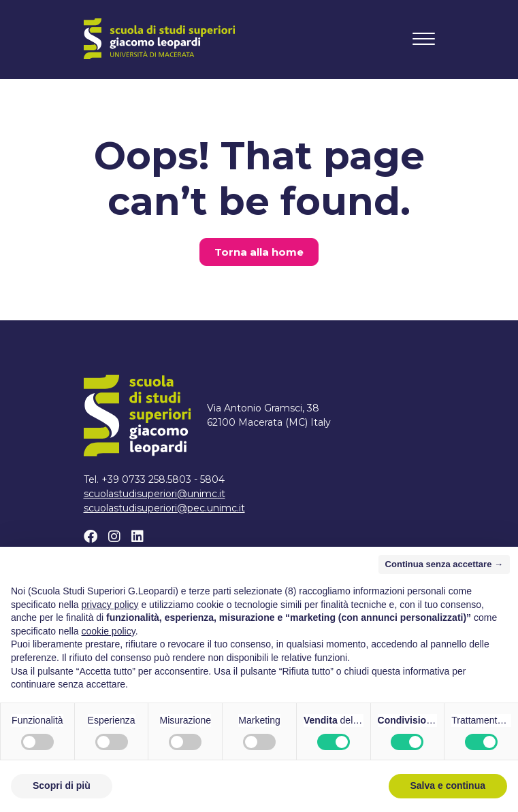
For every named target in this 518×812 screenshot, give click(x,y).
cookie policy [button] (109, 631)
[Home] (159, 39)
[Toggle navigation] (424, 39)
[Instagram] (114, 537)
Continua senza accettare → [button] (444, 564)
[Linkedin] (137, 537)
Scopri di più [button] (62, 785)
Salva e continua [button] (448, 785)
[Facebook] (91, 537)
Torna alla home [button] (259, 252)
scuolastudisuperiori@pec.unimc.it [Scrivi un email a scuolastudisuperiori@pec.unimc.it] (164, 508)
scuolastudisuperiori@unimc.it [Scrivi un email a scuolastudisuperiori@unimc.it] (155, 494)
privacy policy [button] (110, 605)
